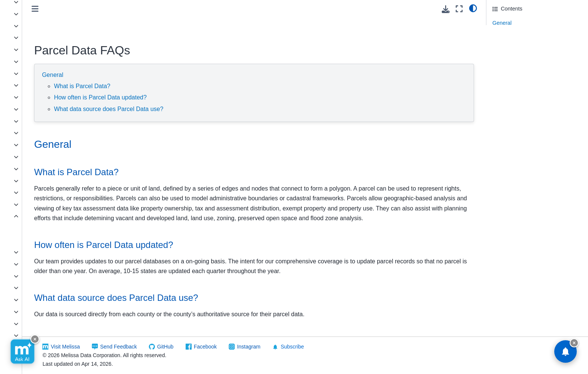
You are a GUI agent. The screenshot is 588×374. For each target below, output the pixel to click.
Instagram (329, 347)
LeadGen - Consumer (42, 145)
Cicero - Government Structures (54, 50)
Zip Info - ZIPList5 (37, 335)
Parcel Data (30, 216)
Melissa (19, 347)
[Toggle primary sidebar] (131, 9)
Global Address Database (46, 121)
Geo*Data (28, 109)
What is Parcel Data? (178, 86)
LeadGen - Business (40, 133)
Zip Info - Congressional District (53, 288)
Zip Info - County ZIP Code (48, 300)
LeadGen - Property (39, 169)
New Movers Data (37, 192)
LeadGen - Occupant (41, 157)
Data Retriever (33, 85)
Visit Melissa (146, 347)
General (148, 75)
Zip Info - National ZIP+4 (45, 312)
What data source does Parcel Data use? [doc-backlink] (212, 308)
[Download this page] (446, 9)
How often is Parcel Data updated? (196, 97)
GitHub (246, 347)
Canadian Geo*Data (40, 26)
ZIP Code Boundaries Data (48, 264)
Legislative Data (35, 62)
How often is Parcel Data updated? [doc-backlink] (199, 255)
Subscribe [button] (369, 347)
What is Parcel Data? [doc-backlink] (172, 172)
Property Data (32, 252)
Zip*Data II (28, 276)
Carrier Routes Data (40, 38)
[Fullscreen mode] (459, 9)
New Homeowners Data (44, 181)
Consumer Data (35, 74)
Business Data (33, 14)
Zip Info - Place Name (42, 324)
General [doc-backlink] (148, 144)
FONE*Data (30, 97)
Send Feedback (199, 347)
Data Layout (36, 228)
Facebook (286, 347)
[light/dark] (473, 8)
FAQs (29, 240)
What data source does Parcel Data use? (204, 109)
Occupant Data (34, 204)
